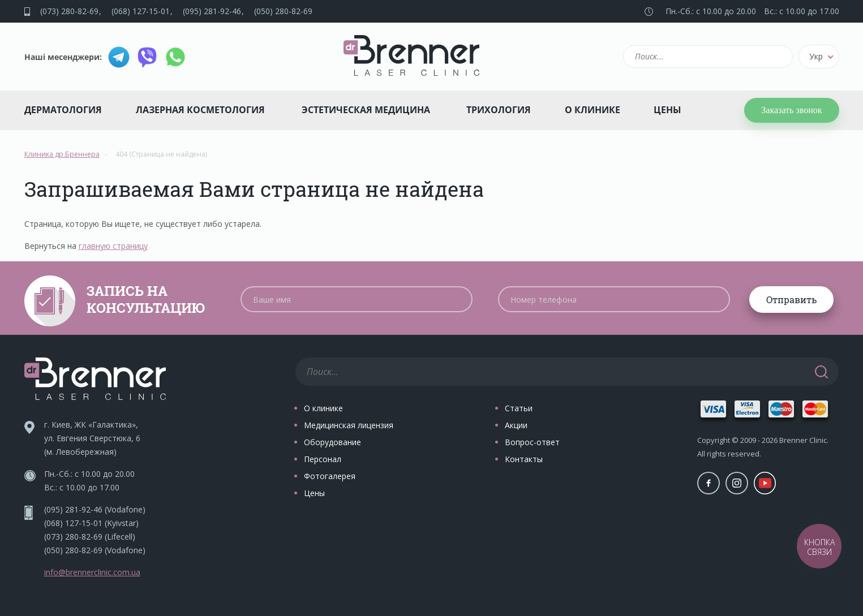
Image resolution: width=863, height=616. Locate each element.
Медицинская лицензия (349, 425)
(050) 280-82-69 (283, 11)
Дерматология (63, 110)
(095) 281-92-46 (212, 11)
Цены (667, 110)
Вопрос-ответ (532, 442)
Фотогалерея (330, 476)
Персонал (323, 459)
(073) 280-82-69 (69, 11)
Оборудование (332, 442)
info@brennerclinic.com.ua (92, 572)
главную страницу (113, 246)
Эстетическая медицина (366, 110)
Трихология (499, 110)
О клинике (592, 110)
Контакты (524, 459)
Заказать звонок (791, 110)
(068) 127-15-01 (141, 11)
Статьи (519, 408)
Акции (516, 425)
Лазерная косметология (200, 110)
